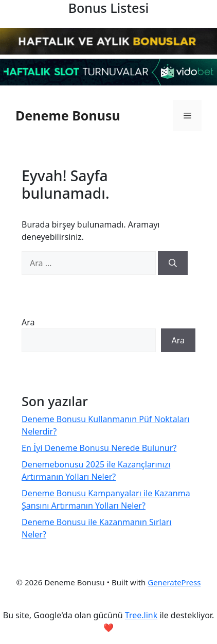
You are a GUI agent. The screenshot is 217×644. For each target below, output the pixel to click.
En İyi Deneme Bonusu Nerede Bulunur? (99, 448)
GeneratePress (174, 582)
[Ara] (173, 263)
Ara (28, 322)
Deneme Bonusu (68, 115)
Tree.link (141, 615)
